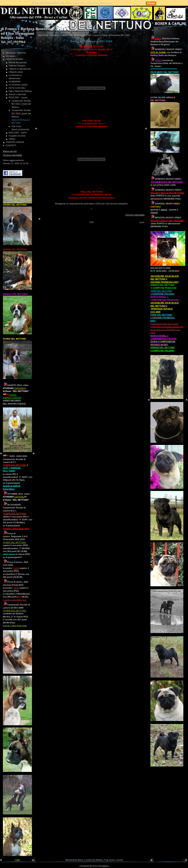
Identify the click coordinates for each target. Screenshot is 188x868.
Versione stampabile (13, 155)
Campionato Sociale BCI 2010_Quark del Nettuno (21, 113)
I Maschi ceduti (16, 72)
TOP (91, 222)
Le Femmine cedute (18, 85)
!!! (20, 388)
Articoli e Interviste (17, 94)
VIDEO (12, 139)
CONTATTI (11, 145)
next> (142, 222)
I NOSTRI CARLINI (15, 142)
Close (151, 3)
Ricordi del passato (18, 62)
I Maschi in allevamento (20, 69)
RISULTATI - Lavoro (18, 97)
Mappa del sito (10, 151)
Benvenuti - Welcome (16, 53)
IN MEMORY (15, 82)
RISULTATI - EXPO (18, 133)
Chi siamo (11, 56)
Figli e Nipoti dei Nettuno (20, 91)
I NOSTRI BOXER (14, 59)
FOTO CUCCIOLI (17, 88)
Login (18, 860)
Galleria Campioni (17, 66)
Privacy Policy (105, 3)
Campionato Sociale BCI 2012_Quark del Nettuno (21, 104)
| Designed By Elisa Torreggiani (94, 866)
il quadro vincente (17, 136)
